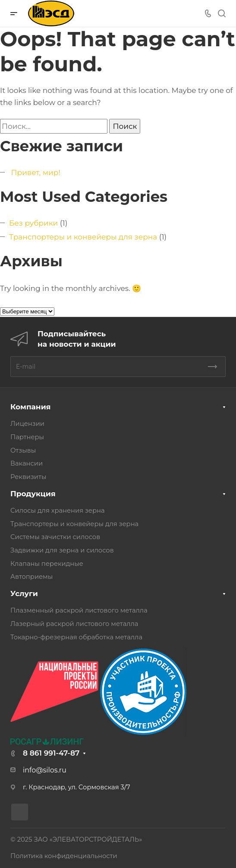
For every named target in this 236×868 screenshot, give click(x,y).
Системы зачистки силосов (55, 537)
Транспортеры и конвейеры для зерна (83, 237)
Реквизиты (28, 477)
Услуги (24, 594)
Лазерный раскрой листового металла (74, 624)
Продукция (33, 494)
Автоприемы (31, 577)
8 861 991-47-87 (51, 753)
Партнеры (27, 437)
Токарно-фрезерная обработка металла (76, 637)
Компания (30, 407)
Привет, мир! (35, 172)
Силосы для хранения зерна (58, 511)
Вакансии (27, 463)
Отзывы (23, 450)
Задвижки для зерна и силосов (62, 550)
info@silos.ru (45, 770)
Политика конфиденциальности (64, 856)
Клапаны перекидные (47, 564)
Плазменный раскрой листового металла (79, 610)
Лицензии (27, 424)
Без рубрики (33, 223)
